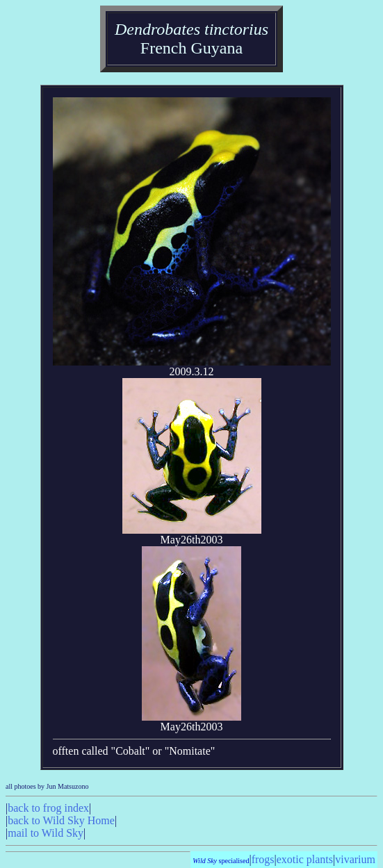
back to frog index (48, 808)
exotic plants (305, 859)
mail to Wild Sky (46, 833)
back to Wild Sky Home (61, 820)
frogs (263, 859)
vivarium (355, 859)
